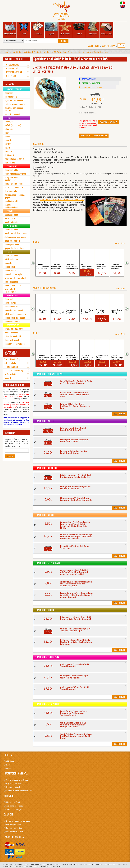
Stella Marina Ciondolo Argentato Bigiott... (42, 312)
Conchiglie (38, 28)
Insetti (24, 28)
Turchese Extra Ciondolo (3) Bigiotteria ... (87, 312)
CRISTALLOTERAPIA (89, 79)
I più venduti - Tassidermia (46, 657)
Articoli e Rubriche (12, 363)
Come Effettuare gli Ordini (17, 780)
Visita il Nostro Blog (12, 359)
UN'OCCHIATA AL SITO (14, 59)
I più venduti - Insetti (44, 421)
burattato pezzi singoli (23, 52)
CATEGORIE (9, 84)
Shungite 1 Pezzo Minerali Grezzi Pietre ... (72, 357)
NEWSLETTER (10, 433)
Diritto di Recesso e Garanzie (18, 821)
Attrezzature (107, 28)
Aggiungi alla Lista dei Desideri (94, 135)
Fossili (79, 28)
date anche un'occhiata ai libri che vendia (61, 199)
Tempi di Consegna (14, 809)
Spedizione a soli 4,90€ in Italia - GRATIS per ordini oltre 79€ (70, 59)
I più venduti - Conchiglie (46, 468)
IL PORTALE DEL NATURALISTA (11, 353)
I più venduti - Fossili (44, 610)
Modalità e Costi (13, 802)
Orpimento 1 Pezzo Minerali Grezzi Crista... (57, 312)
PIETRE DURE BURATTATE (91, 83)
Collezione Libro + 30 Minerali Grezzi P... (100, 312)
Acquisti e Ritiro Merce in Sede (19, 791)
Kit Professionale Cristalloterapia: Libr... (87, 266)
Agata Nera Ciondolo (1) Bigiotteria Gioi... (56, 266)
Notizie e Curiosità (12, 367)
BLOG (113, 46)
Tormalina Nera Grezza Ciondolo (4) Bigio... (101, 266)
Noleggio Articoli (13, 787)
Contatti (105, 46)
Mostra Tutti (120, 243)
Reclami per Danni (14, 825)
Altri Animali (65, 28)
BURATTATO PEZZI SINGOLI (92, 87)
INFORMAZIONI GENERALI (15, 385)
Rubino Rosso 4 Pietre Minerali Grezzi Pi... (116, 312)
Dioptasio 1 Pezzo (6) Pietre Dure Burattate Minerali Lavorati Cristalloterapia (72, 52)
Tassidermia (93, 28)
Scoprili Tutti (120, 414)
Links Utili (8, 378)
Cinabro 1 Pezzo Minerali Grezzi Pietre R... (43, 266)
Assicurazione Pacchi (15, 806)
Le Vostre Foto (10, 374)
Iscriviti (10, 456)
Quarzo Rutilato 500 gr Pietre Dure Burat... (117, 357)
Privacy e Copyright (14, 828)
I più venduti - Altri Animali (47, 563)
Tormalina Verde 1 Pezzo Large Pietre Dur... (43, 357)
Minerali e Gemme (10, 28)
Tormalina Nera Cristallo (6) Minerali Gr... (116, 266)
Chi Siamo (10, 761)
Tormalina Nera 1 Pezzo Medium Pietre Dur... (72, 266)
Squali (51, 28)
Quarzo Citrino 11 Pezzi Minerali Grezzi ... (102, 357)
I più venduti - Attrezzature (47, 704)
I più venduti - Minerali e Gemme (49, 374)
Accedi (90, 46)
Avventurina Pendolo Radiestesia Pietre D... (71, 312)
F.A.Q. (9, 765)
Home (97, 46)
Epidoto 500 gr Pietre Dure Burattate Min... (87, 357)
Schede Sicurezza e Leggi (15, 370)
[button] (35, 263)
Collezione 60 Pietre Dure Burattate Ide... (57, 357)
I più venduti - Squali (44, 515)
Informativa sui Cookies (16, 832)
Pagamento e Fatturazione (17, 783)
